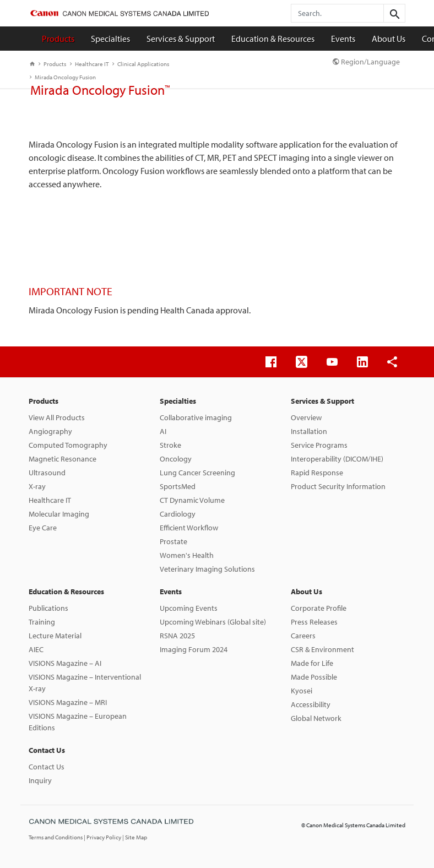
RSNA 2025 (177, 636)
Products (58, 39)
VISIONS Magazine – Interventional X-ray (85, 683)
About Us (389, 39)
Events (343, 39)
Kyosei (302, 691)
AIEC (36, 649)
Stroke (170, 445)
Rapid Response (317, 473)
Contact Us (47, 750)
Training (42, 622)
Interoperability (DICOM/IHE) (337, 459)
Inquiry (40, 780)
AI (163, 431)
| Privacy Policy (103, 837)
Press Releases (314, 622)
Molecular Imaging (59, 514)
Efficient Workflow (189, 528)
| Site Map (135, 837)
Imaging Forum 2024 (194, 649)
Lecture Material (55, 636)
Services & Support (181, 39)
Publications (48, 608)
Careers (303, 636)
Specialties (110, 39)
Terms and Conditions (56, 837)
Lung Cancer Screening (197, 473)
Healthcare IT (89, 64)
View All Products (57, 417)
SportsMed (178, 486)
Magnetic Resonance (63, 459)
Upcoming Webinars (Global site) (213, 622)
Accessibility (311, 704)
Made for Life (312, 663)
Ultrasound (47, 473)
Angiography (50, 431)
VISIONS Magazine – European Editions (78, 722)
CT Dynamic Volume (192, 500)
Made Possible (314, 677)
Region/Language (366, 62)
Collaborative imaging (196, 417)
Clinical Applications (141, 64)
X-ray (37, 486)
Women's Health (187, 555)
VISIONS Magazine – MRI (68, 702)
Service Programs (319, 445)
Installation (309, 431)
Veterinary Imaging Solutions (207, 569)
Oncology (176, 459)
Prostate (173, 541)
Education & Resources (273, 39)
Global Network (316, 718)
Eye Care (43, 528)
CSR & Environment (322, 649)
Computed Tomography (68, 445)
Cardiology (178, 514)
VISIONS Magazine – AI (65, 663)
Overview (306, 417)
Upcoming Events (189, 608)
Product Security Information (338, 486)
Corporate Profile (319, 608)
